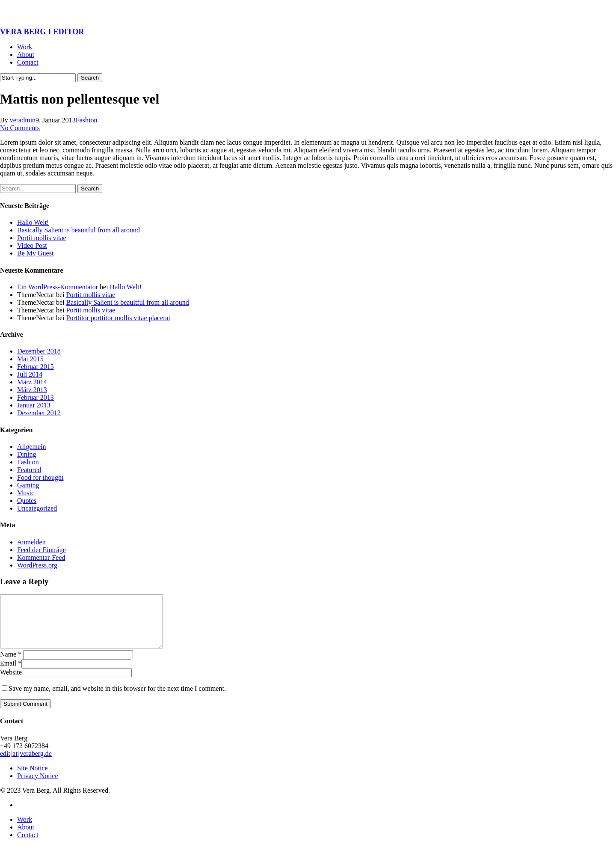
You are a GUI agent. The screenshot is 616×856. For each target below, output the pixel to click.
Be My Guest (35, 253)
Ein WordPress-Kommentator (58, 287)
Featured (29, 470)
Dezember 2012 (39, 413)
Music (26, 493)
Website (11, 682)
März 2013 (32, 390)
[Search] (38, 78)
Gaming (28, 485)
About (26, 837)
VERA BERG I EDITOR (42, 32)
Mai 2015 (30, 359)
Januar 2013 (34, 405)
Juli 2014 (30, 374)
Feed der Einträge (41, 550)
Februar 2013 (36, 397)
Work (25, 830)
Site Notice (33, 778)
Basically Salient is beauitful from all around (78, 230)
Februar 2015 (36, 367)
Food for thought (40, 477)
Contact (28, 845)
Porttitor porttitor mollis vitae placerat (118, 318)
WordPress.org (37, 565)
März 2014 (32, 382)
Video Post (32, 245)
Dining (27, 454)
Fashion (87, 120)
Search (90, 78)
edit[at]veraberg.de (26, 764)
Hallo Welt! (33, 222)
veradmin (23, 120)
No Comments (20, 128)
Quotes (27, 501)
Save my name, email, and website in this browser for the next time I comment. (117, 699)
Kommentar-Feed (41, 557)
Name (11, 664)
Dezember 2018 (39, 351)
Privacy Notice (38, 786)
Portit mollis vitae (42, 238)
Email (11, 673)
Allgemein (32, 447)
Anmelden (31, 542)
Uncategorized (37, 508)
